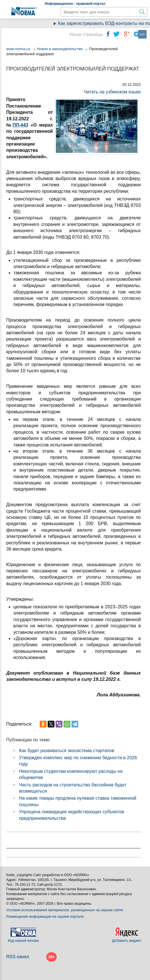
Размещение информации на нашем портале (45, 916)
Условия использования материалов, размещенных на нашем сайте (65, 910)
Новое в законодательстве (60, 49)
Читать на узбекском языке (112, 92)
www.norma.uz (18, 49)
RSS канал (18, 957)
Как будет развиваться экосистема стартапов (67, 751)
